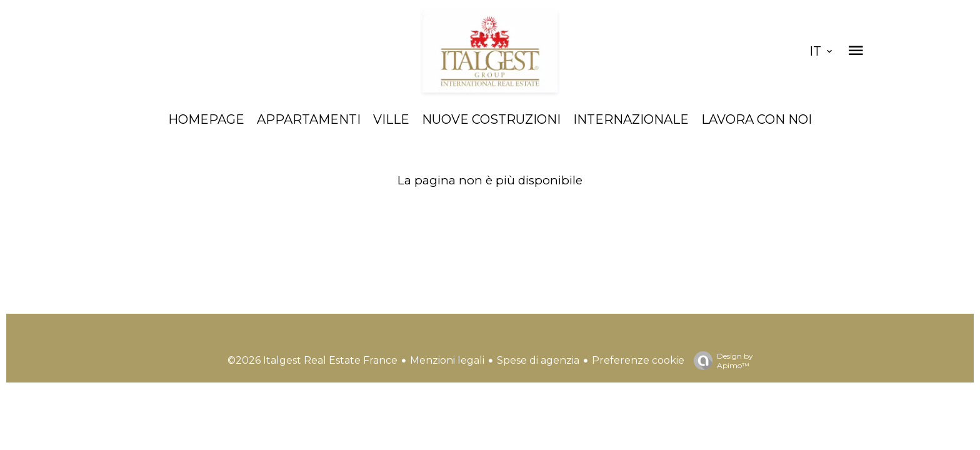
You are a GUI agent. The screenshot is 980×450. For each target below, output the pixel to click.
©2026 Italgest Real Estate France (312, 360)
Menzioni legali (447, 360)
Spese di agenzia (538, 360)
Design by (720, 361)
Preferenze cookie (638, 360)
